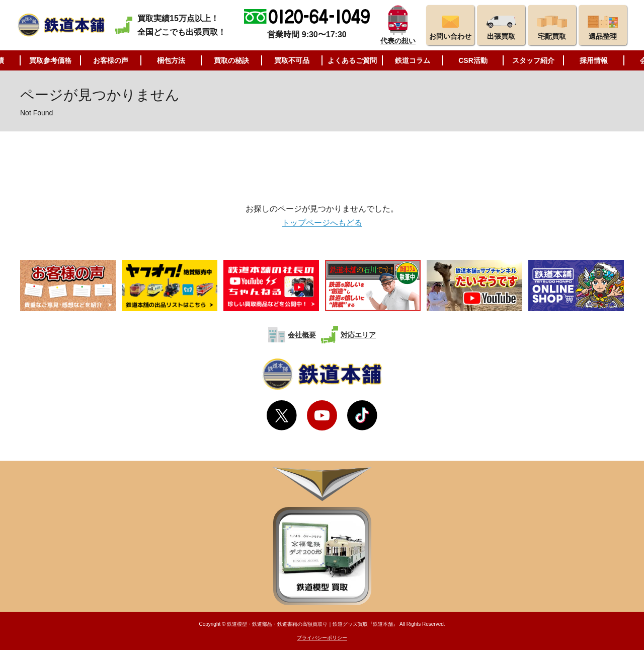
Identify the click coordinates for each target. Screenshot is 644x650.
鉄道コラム (413, 60)
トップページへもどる (322, 223)
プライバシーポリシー (322, 638)
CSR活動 (473, 60)
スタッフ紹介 (533, 60)
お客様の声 (111, 60)
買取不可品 (292, 60)
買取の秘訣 (231, 60)
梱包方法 (171, 60)
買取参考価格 (50, 60)
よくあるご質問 (352, 60)
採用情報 (594, 60)
